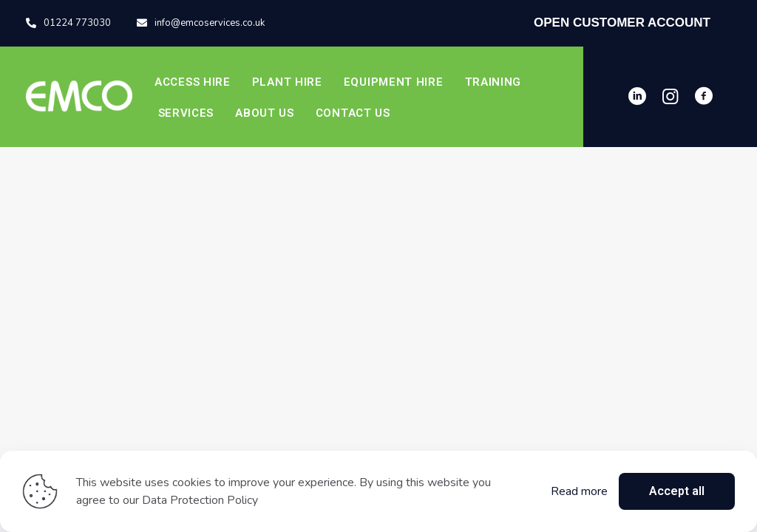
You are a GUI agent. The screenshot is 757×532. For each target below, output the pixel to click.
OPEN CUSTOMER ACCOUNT (622, 23)
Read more (579, 491)
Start (379, 343)
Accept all (677, 491)
